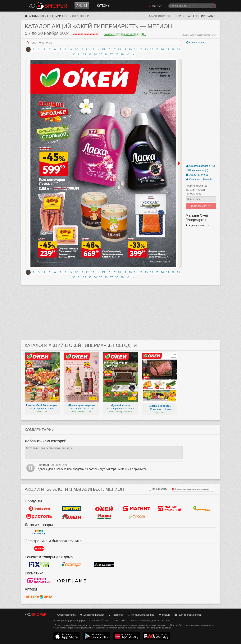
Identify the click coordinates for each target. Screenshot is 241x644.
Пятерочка (39, 509)
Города (164, 615)
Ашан (72, 516)
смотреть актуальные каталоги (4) (125, 34)
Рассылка (115, 615)
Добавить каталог (92, 615)
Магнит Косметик (39, 581)
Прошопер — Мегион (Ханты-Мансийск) (46, 6)
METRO (72, 509)
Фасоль (137, 516)
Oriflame (72, 581)
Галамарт (72, 565)
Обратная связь (65, 615)
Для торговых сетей (188, 615)
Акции (82, 6)
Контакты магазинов (141, 615)
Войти (180, 16)
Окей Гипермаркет (53, 16)
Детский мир (39, 532)
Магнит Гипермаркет (169, 509)
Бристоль (39, 516)
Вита (39, 597)
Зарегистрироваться (201, 16)
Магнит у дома (137, 509)
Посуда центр (104, 565)
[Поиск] (192, 6)
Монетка (202, 509)
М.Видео (39, 549)
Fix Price (39, 565)
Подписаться (201, 206)
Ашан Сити (104, 516)
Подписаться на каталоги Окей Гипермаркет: (196, 190)
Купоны (104, 6)
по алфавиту (158, 489)
